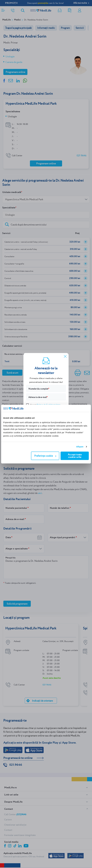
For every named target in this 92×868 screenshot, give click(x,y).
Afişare (80, 447)
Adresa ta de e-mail (38, 397)
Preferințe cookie (45, 456)
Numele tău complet (38, 389)
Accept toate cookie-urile (75, 456)
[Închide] (65, 356)
